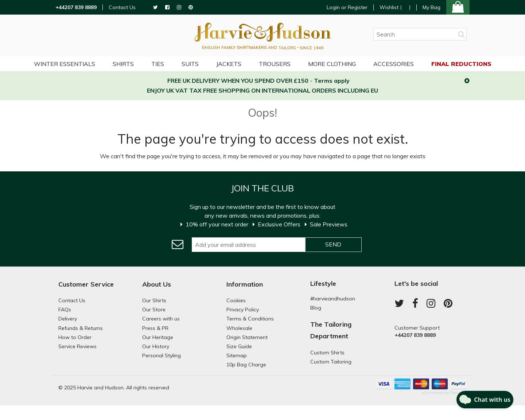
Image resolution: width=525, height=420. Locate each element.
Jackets (229, 64)
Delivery (68, 319)
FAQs (65, 310)
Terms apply (332, 81)
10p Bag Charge (246, 365)
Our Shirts (154, 300)
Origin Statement (247, 337)
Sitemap (237, 355)
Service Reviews (77, 346)
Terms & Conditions (250, 319)
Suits (190, 64)
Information (245, 284)
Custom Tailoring (331, 362)
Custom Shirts (327, 353)
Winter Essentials (65, 64)
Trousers (275, 64)
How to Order (75, 337)
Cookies (236, 300)
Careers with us (161, 319)
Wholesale (239, 328)
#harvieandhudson (333, 299)
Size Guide (239, 346)
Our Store (154, 310)
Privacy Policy (243, 310)
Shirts (123, 64)
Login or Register (347, 7)
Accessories (394, 64)
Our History (156, 346)
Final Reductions (461, 64)
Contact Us (122, 7)
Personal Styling (162, 355)
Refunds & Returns (81, 328)
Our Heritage (158, 337)
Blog (316, 308)
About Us (157, 284)
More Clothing (332, 64)
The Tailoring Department (331, 330)
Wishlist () (395, 7)
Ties (158, 64)
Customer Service (86, 284)
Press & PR (155, 328)
